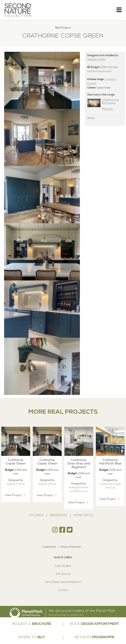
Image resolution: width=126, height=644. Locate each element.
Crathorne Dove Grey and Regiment (79, 464)
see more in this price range (99, 71)
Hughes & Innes (96, 59)
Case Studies (63, 566)
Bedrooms (59, 515)
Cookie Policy (49, 547)
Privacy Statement (71, 547)
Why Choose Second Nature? (63, 582)
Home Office (84, 515)
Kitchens (36, 515)
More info (107, 109)
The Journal (63, 574)
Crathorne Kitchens (110, 102)
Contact (63, 590)
